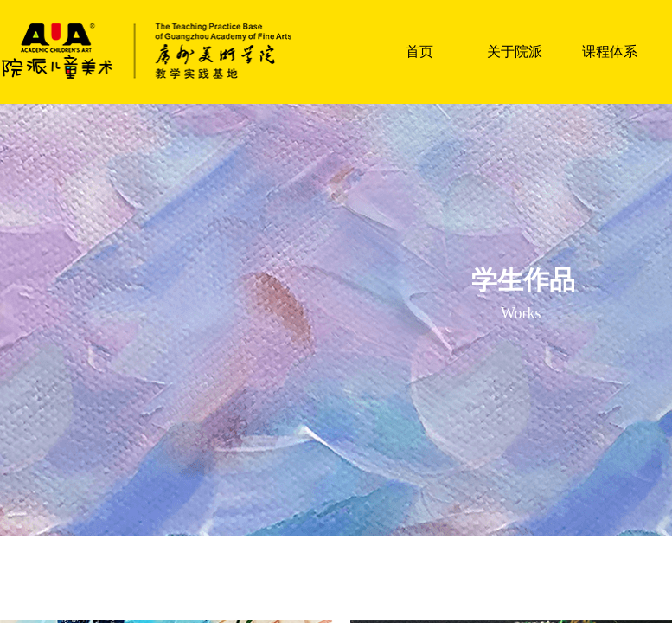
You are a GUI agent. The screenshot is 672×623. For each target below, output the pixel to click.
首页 (419, 51)
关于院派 (515, 51)
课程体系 (610, 51)
